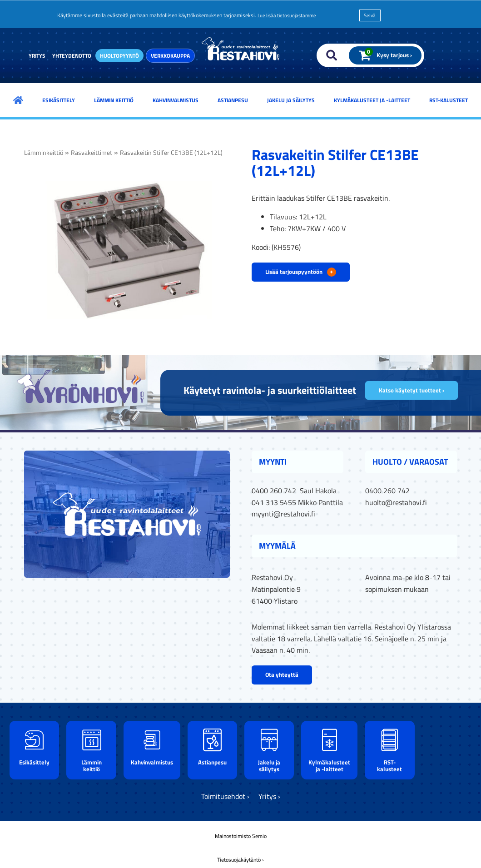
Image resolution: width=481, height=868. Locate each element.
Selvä (370, 15)
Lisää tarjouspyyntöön (301, 272)
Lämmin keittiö (114, 100)
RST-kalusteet (449, 100)
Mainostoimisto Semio (241, 836)
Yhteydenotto (72, 56)
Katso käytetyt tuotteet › (412, 390)
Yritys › (269, 796)
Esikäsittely (59, 100)
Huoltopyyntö (119, 56)
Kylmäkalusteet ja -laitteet (372, 100)
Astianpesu (233, 100)
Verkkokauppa (170, 56)
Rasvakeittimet (92, 153)
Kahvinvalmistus (176, 100)
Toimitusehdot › (225, 796)
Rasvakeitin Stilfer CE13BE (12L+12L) (171, 153)
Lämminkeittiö (44, 153)
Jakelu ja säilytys (291, 100)
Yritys (37, 56)
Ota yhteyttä (282, 675)
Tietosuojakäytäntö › (240, 860)
